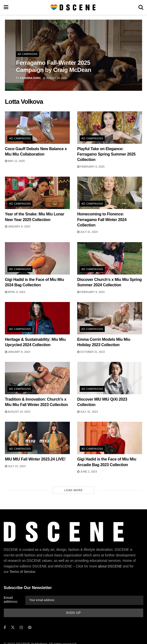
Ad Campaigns (28, 54)
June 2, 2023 (87, 472)
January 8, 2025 (18, 226)
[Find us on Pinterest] (30, 627)
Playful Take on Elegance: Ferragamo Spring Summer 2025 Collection (106, 154)
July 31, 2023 (88, 412)
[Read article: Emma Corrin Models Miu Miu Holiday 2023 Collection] (110, 318)
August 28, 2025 (55, 78)
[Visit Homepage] (73, 7)
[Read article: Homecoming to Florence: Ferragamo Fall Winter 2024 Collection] (110, 193)
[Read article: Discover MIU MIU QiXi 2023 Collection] (110, 378)
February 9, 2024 (91, 292)
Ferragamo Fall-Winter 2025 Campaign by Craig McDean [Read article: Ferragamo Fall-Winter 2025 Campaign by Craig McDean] (54, 66)
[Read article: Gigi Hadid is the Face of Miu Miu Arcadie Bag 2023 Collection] (110, 438)
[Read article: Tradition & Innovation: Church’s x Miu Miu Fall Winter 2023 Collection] (37, 378)
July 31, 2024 (88, 232)
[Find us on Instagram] (21, 627)
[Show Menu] (6, 7)
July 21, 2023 (15, 466)
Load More (73, 490)
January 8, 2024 (18, 352)
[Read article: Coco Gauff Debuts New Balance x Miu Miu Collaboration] (37, 128)
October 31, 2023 (91, 352)
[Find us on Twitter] (13, 627)
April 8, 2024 (15, 292)
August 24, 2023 (18, 412)
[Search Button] (141, 7)
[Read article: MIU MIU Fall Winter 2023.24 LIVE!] (37, 438)
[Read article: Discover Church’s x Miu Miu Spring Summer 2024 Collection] (110, 258)
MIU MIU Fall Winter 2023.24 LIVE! (35, 459)
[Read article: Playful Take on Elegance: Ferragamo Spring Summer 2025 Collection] (110, 128)
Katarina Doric (30, 78)
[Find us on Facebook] (5, 627)
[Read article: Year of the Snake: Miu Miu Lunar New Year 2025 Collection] (37, 193)
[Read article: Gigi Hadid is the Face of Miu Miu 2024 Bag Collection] (37, 258)
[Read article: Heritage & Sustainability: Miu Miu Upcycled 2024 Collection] (37, 318)
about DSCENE (110, 566)
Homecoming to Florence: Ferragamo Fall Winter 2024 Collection (102, 220)
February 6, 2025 (91, 167)
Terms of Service (22, 572)
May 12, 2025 (15, 161)
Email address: (11, 600)
